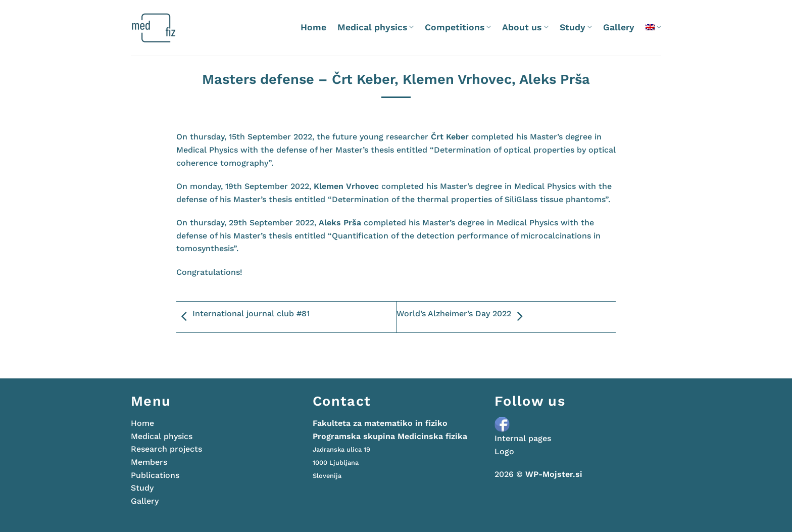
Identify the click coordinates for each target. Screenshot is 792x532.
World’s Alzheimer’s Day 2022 (462, 317)
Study (576, 27)
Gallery (619, 27)
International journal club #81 (243, 317)
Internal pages (523, 438)
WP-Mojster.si (554, 474)
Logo (504, 451)
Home (313, 27)
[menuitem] (653, 27)
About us (525, 27)
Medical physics (376, 27)
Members (149, 462)
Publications (155, 475)
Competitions (458, 27)
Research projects (166, 449)
